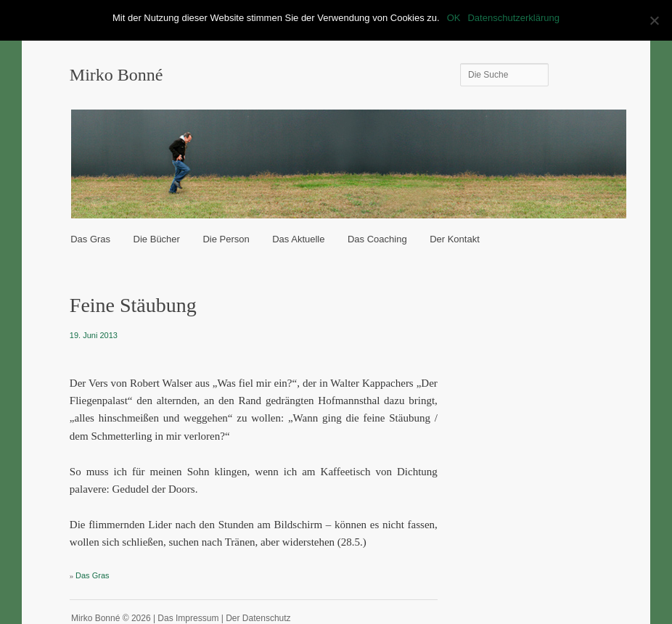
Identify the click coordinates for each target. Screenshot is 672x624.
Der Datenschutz (258, 618)
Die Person (226, 239)
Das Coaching (377, 239)
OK (454, 18)
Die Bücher (157, 239)
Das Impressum (188, 618)
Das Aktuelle (298, 239)
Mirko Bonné (116, 75)
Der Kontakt (455, 239)
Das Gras (90, 239)
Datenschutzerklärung (513, 18)
